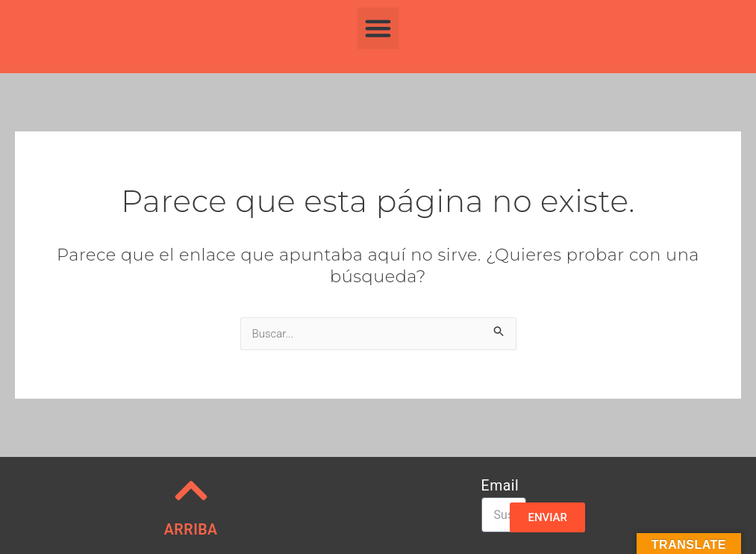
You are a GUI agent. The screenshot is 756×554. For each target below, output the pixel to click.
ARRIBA (191, 530)
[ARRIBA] (191, 491)
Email (500, 486)
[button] (378, 28)
